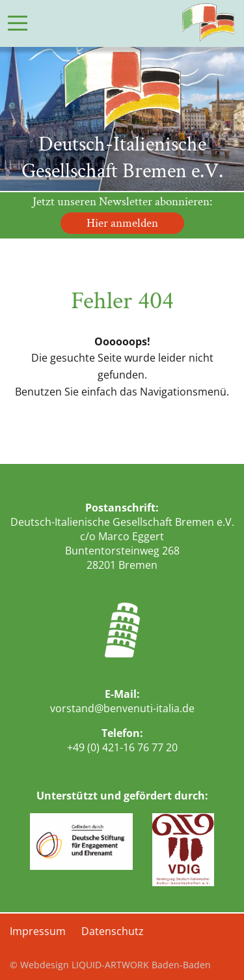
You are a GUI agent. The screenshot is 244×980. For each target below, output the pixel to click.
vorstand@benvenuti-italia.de (122, 708)
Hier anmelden (122, 223)
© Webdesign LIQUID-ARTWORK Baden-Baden (110, 965)
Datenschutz (113, 931)
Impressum (38, 931)
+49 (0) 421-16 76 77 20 (122, 747)
